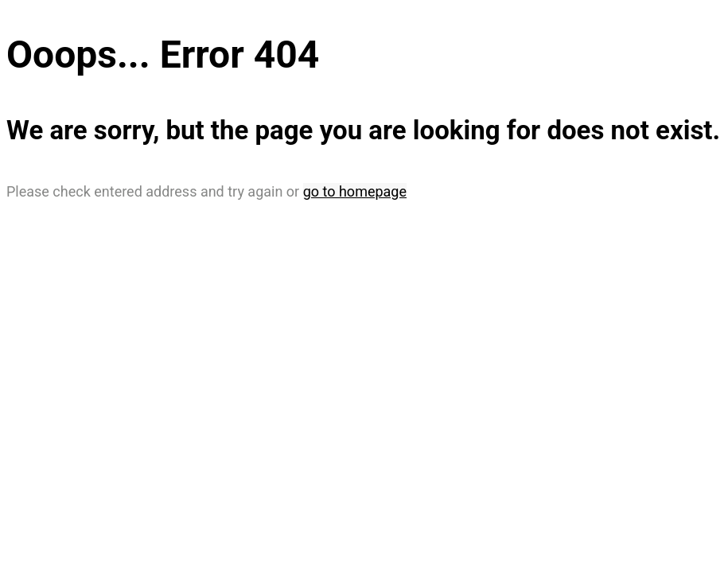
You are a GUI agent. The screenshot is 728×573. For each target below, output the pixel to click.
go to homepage (355, 191)
